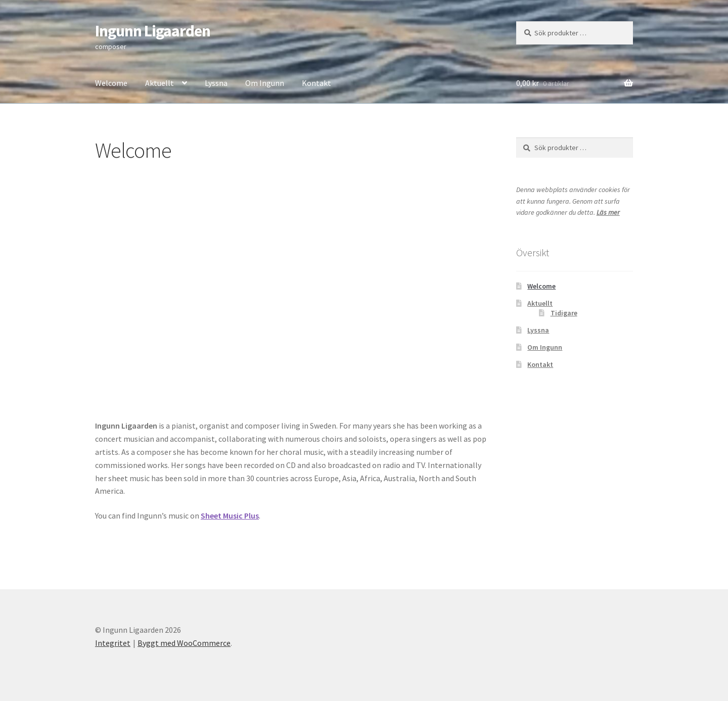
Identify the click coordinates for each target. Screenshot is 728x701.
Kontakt (316, 83)
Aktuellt (160, 83)
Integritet (113, 643)
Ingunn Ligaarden (153, 31)
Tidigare (564, 313)
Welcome (111, 83)
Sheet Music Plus (230, 516)
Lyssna (216, 83)
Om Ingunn (265, 83)
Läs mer (608, 212)
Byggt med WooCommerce (184, 643)
